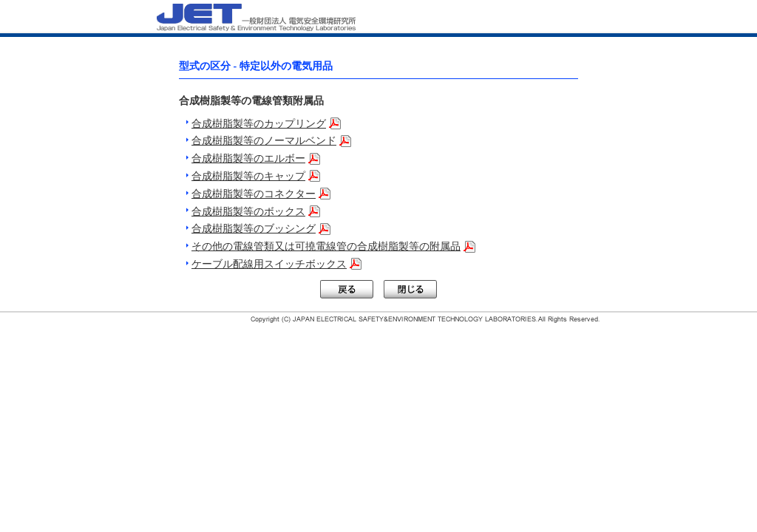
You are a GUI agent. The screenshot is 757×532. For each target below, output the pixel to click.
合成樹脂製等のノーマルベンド (264, 141)
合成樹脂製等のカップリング (259, 124)
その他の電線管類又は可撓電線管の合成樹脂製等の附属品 (326, 246)
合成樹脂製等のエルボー (248, 158)
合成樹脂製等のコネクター (254, 194)
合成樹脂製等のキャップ (248, 176)
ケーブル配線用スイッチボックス (269, 264)
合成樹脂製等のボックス (248, 212)
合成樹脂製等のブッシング (254, 229)
